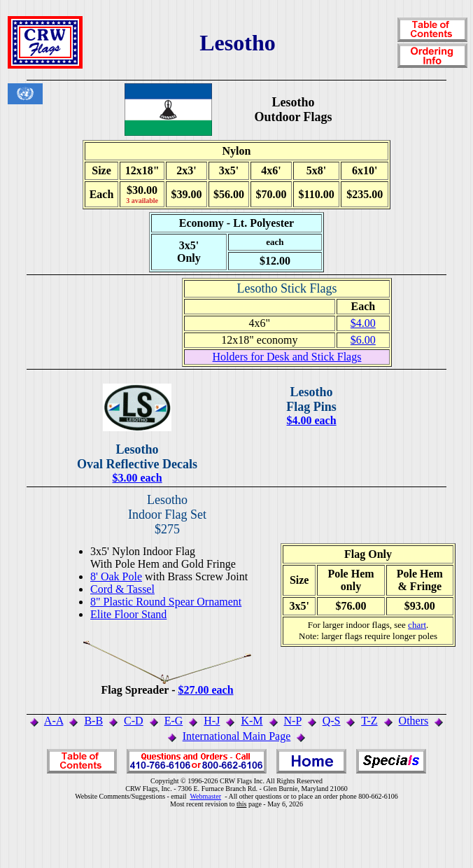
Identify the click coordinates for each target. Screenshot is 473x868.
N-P (293, 721)
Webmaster (205, 796)
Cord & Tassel (122, 589)
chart (417, 625)
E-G (174, 721)
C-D (134, 721)
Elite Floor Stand (128, 614)
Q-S (332, 721)
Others (414, 721)
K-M (252, 721)
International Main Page (237, 736)
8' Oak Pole (116, 576)
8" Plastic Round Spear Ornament (166, 602)
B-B (93, 721)
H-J (212, 721)
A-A (54, 721)
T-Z (369, 721)
